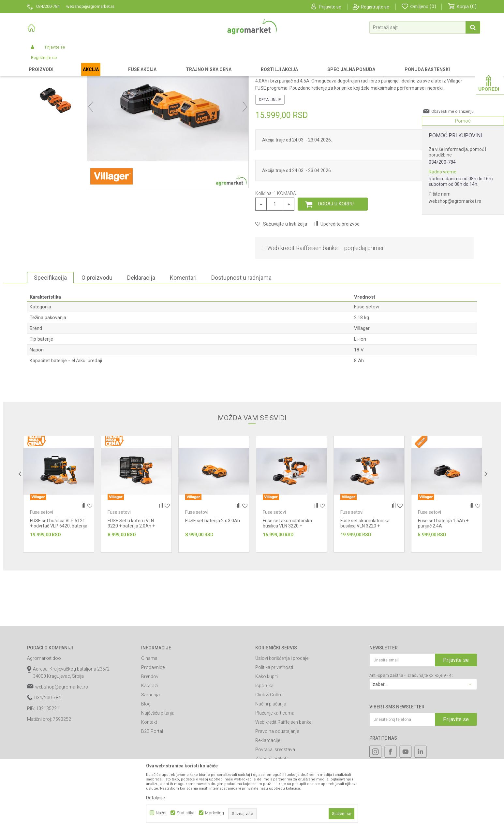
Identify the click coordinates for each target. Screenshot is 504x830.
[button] (425, 27)
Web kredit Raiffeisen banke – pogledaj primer (326, 303)
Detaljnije (270, 155)
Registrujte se (375, 7)
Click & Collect (270, 750)
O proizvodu (97, 333)
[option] (55, 106)
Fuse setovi (166, 63)
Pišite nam (440, 194)
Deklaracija (141, 333)
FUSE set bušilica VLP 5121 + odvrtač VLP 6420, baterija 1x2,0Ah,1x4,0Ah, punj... (59, 581)
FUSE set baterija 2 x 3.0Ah (213, 576)
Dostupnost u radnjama (241, 333)
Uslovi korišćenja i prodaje (282, 713)
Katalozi (149, 741)
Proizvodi (61, 63)
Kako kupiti (267, 732)
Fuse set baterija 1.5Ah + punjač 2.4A (443, 578)
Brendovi (150, 732)
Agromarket (38, 63)
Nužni (161, 813)
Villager (362, 383)
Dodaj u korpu (336, 259)
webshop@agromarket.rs (455, 201)
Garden (81, 63)
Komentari (183, 333)
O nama (149, 713)
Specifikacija (50, 333)
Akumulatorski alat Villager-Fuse (122, 63)
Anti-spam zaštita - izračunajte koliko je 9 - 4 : (411, 730)
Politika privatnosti (274, 722)
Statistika (186, 813)
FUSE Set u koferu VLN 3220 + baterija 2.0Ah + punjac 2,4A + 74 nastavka (134, 581)
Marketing (215, 813)
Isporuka (264, 741)
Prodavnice (153, 722)
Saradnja (150, 750)
